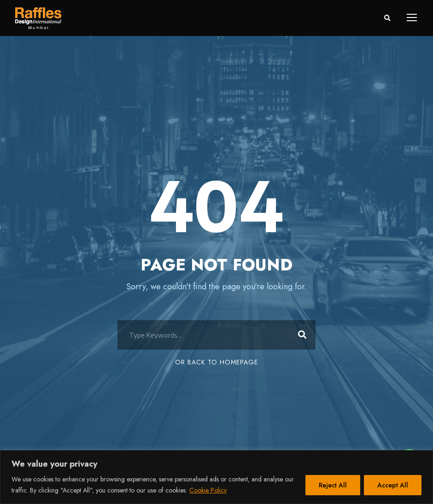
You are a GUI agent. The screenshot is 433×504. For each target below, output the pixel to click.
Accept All (393, 485)
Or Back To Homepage (216, 362)
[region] (216, 477)
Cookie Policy (208, 490)
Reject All (333, 485)
